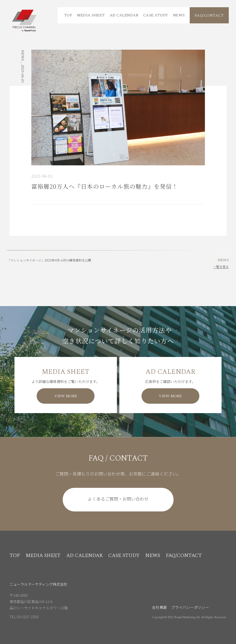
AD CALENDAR (124, 15)
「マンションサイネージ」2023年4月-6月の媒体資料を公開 (49, 260)
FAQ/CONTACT (209, 15)
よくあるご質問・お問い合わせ (118, 499)
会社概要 (159, 607)
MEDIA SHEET (91, 15)
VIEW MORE (66, 396)
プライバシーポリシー (190, 607)
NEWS (179, 15)
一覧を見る (221, 267)
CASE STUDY (156, 15)
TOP (68, 15)
